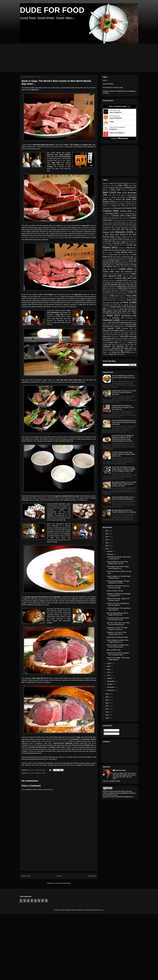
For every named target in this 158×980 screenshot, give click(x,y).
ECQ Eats (108, 241)
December (111, 690)
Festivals (130, 245)
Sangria (105, 318)
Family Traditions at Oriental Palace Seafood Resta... (119, 577)
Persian (131, 298)
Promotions (132, 307)
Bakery (129, 188)
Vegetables (107, 346)
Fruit (104, 261)
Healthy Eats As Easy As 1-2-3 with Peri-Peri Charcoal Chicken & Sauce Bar (124, 393)
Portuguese (106, 305)
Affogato (105, 184)
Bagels (121, 188)
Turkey (105, 345)
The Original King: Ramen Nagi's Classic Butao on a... (118, 567)
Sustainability (124, 333)
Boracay (131, 195)
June (109, 672)
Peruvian (106, 300)
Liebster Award (132, 281)
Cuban (127, 226)
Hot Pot (113, 269)
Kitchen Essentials (108, 278)
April (109, 666)
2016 (107, 546)
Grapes (132, 263)
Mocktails (123, 290)
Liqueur (127, 283)
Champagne (107, 208)
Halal (112, 265)
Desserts (120, 232)
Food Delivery (122, 252)
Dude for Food (33, 770)
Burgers (106, 202)
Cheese (128, 208)
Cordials (134, 224)
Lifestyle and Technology (113, 283)
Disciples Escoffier (121, 237)
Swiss (132, 333)
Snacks (134, 323)
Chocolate (109, 213)
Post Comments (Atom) (63, 883)
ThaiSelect (106, 341)
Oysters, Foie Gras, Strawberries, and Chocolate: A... (118, 604)
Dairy (123, 230)
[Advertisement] (73, 57)
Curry (114, 230)
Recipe (124, 311)
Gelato (131, 261)
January (110, 551)
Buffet (128, 199)
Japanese (38, 773)
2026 (107, 718)
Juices (124, 276)
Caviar (123, 206)
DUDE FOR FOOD (52, 10)
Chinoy (134, 211)
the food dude (120, 791)
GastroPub (123, 261)
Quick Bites (124, 309)
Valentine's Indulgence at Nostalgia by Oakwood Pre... (119, 595)
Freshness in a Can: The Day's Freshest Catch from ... (117, 629)
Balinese (105, 190)
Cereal (132, 206)
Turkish (114, 345)
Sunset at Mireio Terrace (115, 591)
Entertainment (133, 241)
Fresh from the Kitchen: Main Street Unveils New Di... (119, 558)
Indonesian (129, 272)
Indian (117, 272)
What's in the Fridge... (117, 350)
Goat (120, 263)
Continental (106, 224)
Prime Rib (117, 305)
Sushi (116, 333)
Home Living (121, 267)
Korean (119, 278)
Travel (110, 343)
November (111, 687)
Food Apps (122, 250)
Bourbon (114, 197)
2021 (107, 703)
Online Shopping (122, 294)
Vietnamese (116, 348)
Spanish (111, 328)
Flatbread (121, 248)
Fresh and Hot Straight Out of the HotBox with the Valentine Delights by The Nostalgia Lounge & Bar (124, 469)
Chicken (107, 211)
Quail (116, 309)
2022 (107, 706)
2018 (107, 694)
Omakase (112, 294)
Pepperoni (123, 298)
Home (59, 876)
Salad (110, 315)
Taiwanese (114, 335)
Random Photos (112, 311)
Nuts (104, 294)
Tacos (105, 335)
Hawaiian (126, 265)
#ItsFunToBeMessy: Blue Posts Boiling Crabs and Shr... (117, 563)
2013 (107, 537)
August (110, 678)
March (109, 663)
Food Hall (125, 255)
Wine (123, 352)
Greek (105, 265)
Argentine (105, 186)
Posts (107, 730)
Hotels (32, 773)
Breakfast (132, 197)
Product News (115, 307)
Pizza (129, 300)
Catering (114, 206)
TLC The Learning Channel (120, 341)
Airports (124, 184)
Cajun (133, 202)
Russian (128, 313)
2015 (107, 543)
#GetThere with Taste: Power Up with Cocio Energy (118, 587)
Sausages (116, 318)
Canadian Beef (130, 204)
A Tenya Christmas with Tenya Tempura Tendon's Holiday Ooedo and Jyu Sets (123, 454)
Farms (121, 245)
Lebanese (111, 281)
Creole (112, 226)
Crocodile (119, 226)
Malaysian (114, 284)
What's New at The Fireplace (50, 297)
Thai (132, 339)
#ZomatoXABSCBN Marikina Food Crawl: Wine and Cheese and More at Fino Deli (124, 422)
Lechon (119, 280)
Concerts (132, 222)
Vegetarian (120, 346)
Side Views (112, 323)
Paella (112, 296)
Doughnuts (106, 239)
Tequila (117, 339)
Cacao (122, 202)
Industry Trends (107, 274)
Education (118, 241)
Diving (132, 237)
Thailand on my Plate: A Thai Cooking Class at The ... (116, 633)
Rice (114, 313)
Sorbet (121, 325)
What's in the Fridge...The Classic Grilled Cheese (118, 659)
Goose (126, 263)
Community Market (120, 222)
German (106, 263)
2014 (107, 540)
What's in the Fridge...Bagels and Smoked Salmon (118, 599)
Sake (135, 313)
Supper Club (108, 333)
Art (112, 186)
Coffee (128, 216)
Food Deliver (109, 252)
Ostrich (132, 294)
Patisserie (114, 298)
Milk (133, 288)
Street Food (133, 331)
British (110, 200)
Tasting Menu (114, 337)
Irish (115, 274)
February (110, 554)
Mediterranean (122, 286)
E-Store (134, 239)
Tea (122, 336)
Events (117, 243)
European (108, 243)
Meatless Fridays (108, 286)
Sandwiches (126, 316)
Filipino (107, 247)
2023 (107, 709)
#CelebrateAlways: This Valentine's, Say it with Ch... (119, 609)
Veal (126, 345)
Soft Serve (114, 325)
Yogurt (111, 354)
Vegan (132, 345)
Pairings (121, 296)
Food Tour (126, 257)
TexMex (125, 339)
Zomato (119, 354)
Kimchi (132, 276)
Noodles (130, 292)
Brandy (123, 197)
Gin (113, 263)
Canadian (121, 204)
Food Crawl (133, 250)
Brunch (118, 200)
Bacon (113, 188)
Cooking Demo (125, 224)
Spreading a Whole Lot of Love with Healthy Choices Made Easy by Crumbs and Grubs (124, 484)
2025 (107, 715)
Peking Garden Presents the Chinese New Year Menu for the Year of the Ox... (123, 407)
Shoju (104, 323)
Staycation (106, 331)
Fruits (112, 261)
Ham (118, 265)
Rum (121, 313)
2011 (107, 531)
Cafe (127, 202)
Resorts (134, 311)
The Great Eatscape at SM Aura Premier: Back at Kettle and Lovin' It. (123, 378)
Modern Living (132, 290)
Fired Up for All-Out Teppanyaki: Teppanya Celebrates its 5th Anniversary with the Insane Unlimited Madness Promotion (123, 438)
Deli (131, 230)
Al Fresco (132, 184)
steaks (126, 331)
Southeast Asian (119, 326)
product (105, 307)
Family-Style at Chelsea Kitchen (118, 637)
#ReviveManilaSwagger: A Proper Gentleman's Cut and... (118, 582)
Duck (115, 239)
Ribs (108, 313)
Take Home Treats (127, 335)
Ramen (134, 309)
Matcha (132, 284)
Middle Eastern (123, 288)
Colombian (125, 218)
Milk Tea (105, 290)
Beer (119, 193)
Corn (106, 226)
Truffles (130, 343)
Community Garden (118, 220)
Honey (129, 267)
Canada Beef (113, 204)
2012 (107, 534)
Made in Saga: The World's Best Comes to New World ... (118, 646)
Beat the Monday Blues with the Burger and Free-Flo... (117, 614)
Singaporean (124, 323)
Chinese (123, 211)
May (109, 669)
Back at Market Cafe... (60, 741)
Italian (134, 274)
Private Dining (128, 305)
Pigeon (114, 300)
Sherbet (132, 321)
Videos (132, 347)
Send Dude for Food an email (113, 87)
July (109, 675)
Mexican (134, 286)
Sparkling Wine (128, 329)
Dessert (106, 232)
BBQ (131, 190)
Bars (113, 190)
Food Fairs (113, 255)
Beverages (132, 193)
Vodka (126, 348)
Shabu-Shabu (124, 321)
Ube (120, 345)
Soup (127, 324)
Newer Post (26, 876)
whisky (114, 352)
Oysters (105, 296)
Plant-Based (107, 303)
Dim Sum (109, 235)
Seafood (107, 320)
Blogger (101, 910)
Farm (127, 243)
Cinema (121, 214)
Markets (124, 284)
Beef (28, 773)
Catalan (105, 206)
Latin (104, 281)
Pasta (129, 296)
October (110, 684)
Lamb (129, 278)
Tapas (105, 337)
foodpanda (112, 259)
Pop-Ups (116, 303)
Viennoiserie (106, 348)
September (111, 681)
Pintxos (121, 300)
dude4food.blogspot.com (125, 797)
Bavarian (124, 190)
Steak (44, 773)
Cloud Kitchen (130, 214)
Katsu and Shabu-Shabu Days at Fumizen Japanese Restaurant (123, 498)
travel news (122, 343)
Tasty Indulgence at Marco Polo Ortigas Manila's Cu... (117, 641)
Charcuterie (118, 208)
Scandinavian (129, 318)
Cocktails (115, 216)
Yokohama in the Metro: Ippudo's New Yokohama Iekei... (118, 654)
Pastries (105, 298)
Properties (109, 309)
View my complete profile (111, 781)
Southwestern (132, 326)
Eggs (125, 241)
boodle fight (111, 195)
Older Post (92, 876)
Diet (135, 232)
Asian (120, 185)
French (131, 259)
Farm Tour (113, 245)
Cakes (105, 204)
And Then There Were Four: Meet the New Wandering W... (118, 624)
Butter (116, 202)
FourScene (121, 259)
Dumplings (126, 239)
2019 (107, 697)
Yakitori (105, 354)
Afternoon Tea (114, 184)
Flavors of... (131, 248)
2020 (107, 700)
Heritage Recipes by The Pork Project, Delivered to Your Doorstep (124, 511)
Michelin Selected (111, 288)
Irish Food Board (124, 274)
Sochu (107, 325)
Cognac (105, 218)
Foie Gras (111, 250)
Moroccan (116, 292)
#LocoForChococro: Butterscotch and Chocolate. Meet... (118, 619)
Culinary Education (121, 228)
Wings (132, 352)
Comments (109, 734)
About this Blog (108, 84)
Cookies (115, 224)
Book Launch (121, 195)
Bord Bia (105, 197)
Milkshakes (114, 290)
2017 (107, 549)
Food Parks (116, 257)
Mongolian (108, 292)
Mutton (123, 292)
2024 (107, 712)
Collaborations (115, 218)
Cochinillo (105, 216)
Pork (126, 302)
